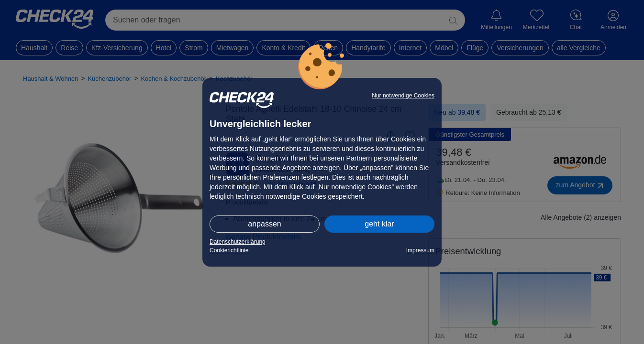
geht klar (379, 224)
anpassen (264, 224)
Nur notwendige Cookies (403, 96)
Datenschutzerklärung (238, 242)
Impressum (420, 250)
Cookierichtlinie (229, 250)
